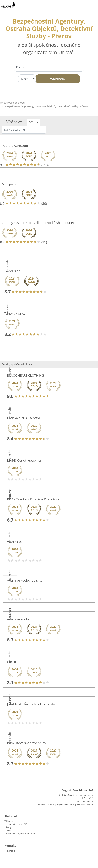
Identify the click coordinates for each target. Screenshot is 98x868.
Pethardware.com (15, 146)
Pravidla (8, 831)
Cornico (13, 662)
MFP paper (10, 184)
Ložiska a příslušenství (23, 418)
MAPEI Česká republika (24, 460)
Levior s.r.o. (13, 271)
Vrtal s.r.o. (15, 542)
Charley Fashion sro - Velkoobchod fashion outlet (38, 223)
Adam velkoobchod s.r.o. (25, 580)
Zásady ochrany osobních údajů (20, 834)
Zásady (8, 827)
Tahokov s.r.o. (15, 313)
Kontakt (11, 851)
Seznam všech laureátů (16, 824)
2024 (33, 122)
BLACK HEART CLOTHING (25, 375)
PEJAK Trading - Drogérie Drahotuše (33, 499)
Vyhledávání (58, 79)
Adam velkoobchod (21, 619)
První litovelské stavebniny (27, 743)
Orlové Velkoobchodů (12, 103)
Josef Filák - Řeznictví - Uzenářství (31, 704)
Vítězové (9, 821)
